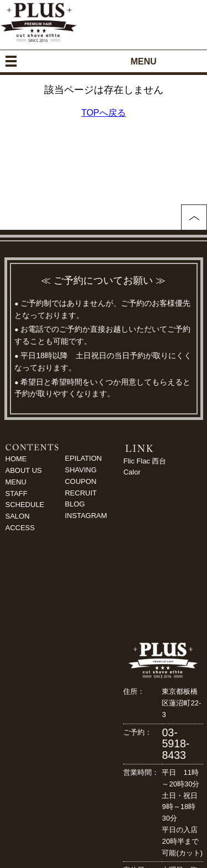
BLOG (75, 504)
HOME (16, 459)
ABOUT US (24, 470)
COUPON (80, 481)
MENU (16, 482)
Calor (132, 472)
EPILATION (83, 458)
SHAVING (81, 470)
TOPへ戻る (104, 113)
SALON (18, 516)
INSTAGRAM (86, 516)
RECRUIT (81, 493)
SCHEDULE (25, 505)
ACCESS (20, 528)
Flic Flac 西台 (145, 461)
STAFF (17, 494)
